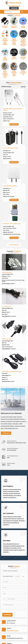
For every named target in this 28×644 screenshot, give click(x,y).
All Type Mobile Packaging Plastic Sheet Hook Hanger (23, 42)
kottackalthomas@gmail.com (15, 638)
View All (23, 87)
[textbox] (18, 576)
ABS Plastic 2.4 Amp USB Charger (12, 224)
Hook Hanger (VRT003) (5, 59)
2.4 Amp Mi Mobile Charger (10, 148)
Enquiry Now (14, 124)
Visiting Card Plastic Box (23, 73)
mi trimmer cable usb (14, 27)
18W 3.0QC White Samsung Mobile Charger (12, 109)
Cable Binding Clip (7, 272)
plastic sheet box (14, 58)
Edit (24, 577)
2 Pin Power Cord (6, 306)
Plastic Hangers (23, 27)
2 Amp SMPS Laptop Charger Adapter (12, 372)
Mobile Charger (6, 87)
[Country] (14, 593)
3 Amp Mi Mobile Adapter (10, 186)
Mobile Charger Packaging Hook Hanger (5, 74)
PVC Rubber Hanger (23, 58)
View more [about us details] (6, 433)
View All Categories (14, 245)
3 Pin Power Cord (6, 339)
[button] (14, 6)
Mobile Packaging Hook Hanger (14, 73)
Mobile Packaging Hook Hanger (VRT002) (5, 42)
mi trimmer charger (5, 27)
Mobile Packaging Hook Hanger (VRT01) (14, 42)
